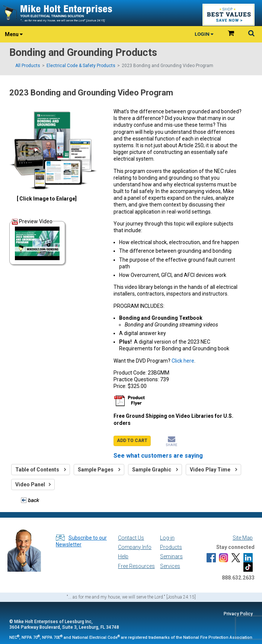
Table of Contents (41, 470)
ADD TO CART (132, 441)
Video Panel (33, 484)
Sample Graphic (155, 470)
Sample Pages (99, 470)
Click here (183, 361)
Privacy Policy (238, 614)
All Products (28, 66)
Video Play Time (213, 470)
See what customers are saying (158, 456)
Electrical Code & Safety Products (81, 66)
